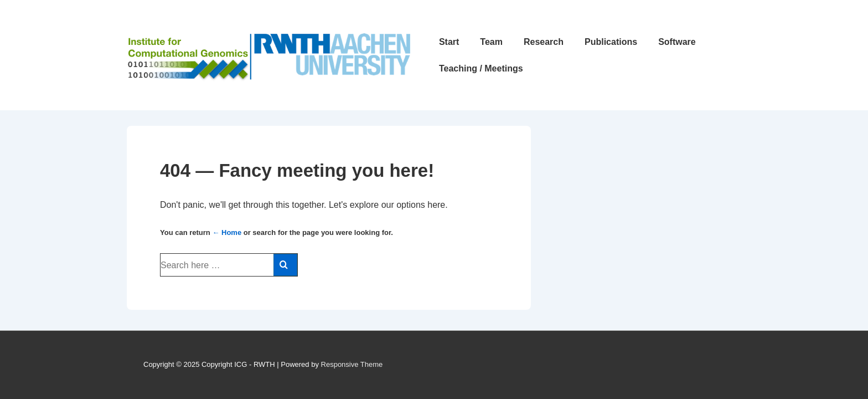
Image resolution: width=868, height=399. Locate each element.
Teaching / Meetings (481, 68)
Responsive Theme (352, 364)
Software (677, 42)
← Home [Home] (227, 232)
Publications (611, 42)
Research (544, 42)
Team (491, 42)
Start (449, 42)
